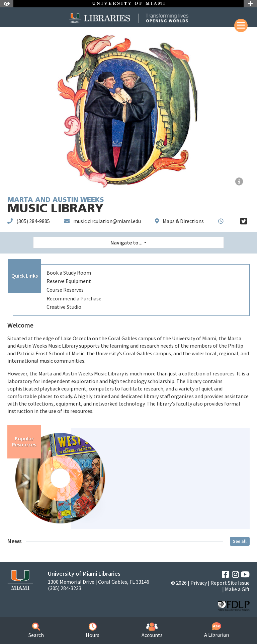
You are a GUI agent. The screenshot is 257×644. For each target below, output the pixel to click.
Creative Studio (64, 307)
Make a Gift (237, 589)
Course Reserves (65, 290)
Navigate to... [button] (126, 242)
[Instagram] (235, 575)
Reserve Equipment (69, 281)
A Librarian (217, 630)
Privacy (199, 583)
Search (36, 630)
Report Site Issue (230, 583)
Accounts (152, 630)
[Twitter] (244, 221)
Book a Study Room (69, 273)
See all (240, 541)
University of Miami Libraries (84, 574)
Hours (93, 630)
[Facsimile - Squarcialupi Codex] (239, 182)
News (15, 541)
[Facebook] (225, 575)
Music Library (56, 206)
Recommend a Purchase (74, 298)
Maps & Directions (183, 221)
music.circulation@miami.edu (107, 221)
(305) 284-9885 (33, 221)
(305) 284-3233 (65, 588)
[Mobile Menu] (241, 25)
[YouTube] (245, 575)
